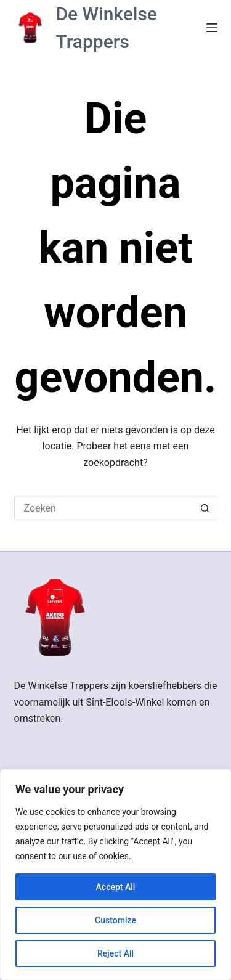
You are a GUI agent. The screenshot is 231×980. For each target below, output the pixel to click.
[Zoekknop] (205, 508)
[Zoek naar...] (103, 508)
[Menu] (212, 28)
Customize (115, 920)
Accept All (116, 887)
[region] (115, 875)
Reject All (115, 953)
